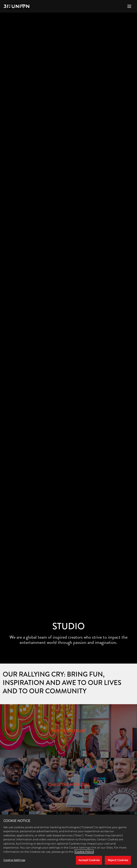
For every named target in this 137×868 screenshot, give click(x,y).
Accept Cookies (89, 860)
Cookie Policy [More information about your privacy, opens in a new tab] (84, 852)
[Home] (17, 6)
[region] (68, 841)
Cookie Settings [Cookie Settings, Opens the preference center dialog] (14, 860)
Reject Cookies (118, 860)
